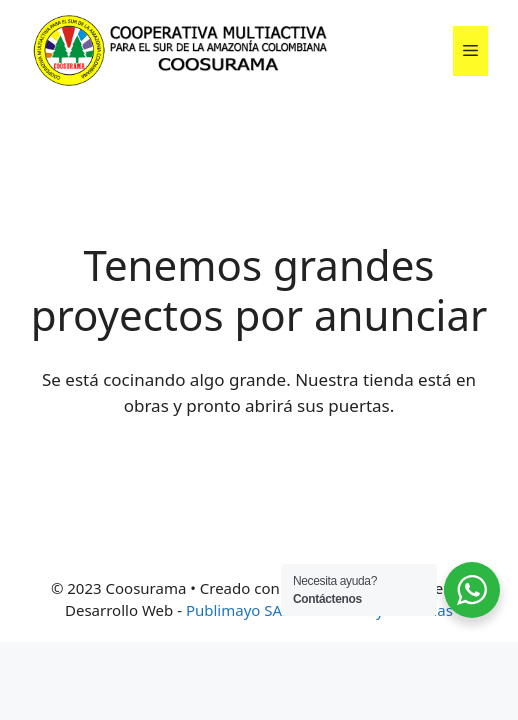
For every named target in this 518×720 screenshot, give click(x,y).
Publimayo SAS (238, 610)
